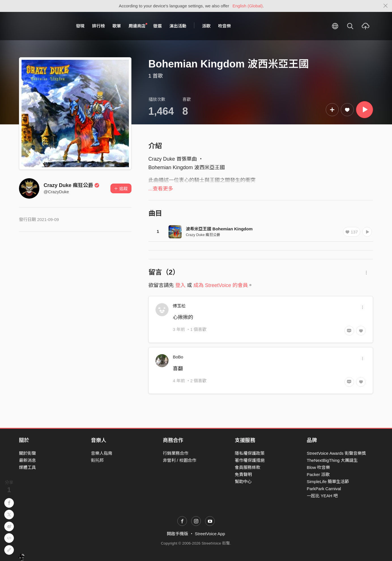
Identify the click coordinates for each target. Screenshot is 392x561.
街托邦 (97, 460)
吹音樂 (224, 26)
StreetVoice (42, 26)
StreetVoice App (210, 534)
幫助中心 (243, 482)
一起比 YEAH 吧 (322, 496)
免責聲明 (243, 474)
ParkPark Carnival (324, 489)
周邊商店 (138, 26)
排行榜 (98, 26)
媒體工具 (27, 467)
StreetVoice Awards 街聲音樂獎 (336, 453)
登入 (180, 285)
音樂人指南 (102, 453)
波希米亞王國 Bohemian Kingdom (219, 229)
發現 (80, 26)
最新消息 (27, 460)
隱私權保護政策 (250, 453)
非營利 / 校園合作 (180, 460)
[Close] (386, 6)
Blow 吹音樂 (318, 467)
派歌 (206, 26)
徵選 (157, 26)
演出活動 (178, 26)
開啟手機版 (177, 534)
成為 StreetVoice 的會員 (221, 285)
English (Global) (248, 6)
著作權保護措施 (250, 460)
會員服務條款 (248, 467)
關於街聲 (27, 453)
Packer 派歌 (318, 474)
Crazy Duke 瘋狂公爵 (72, 185)
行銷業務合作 (176, 453)
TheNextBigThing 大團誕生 (332, 460)
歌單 (117, 26)
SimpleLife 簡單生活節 (328, 482)
